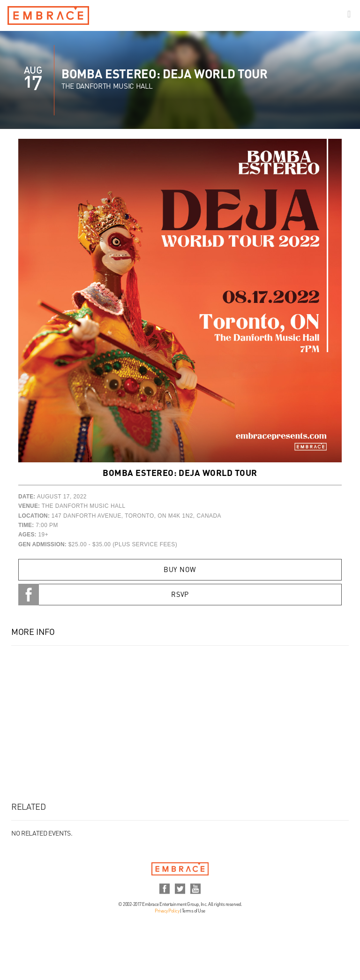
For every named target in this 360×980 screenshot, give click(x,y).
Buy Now (180, 570)
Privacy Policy (167, 911)
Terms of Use (194, 911)
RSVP (180, 595)
